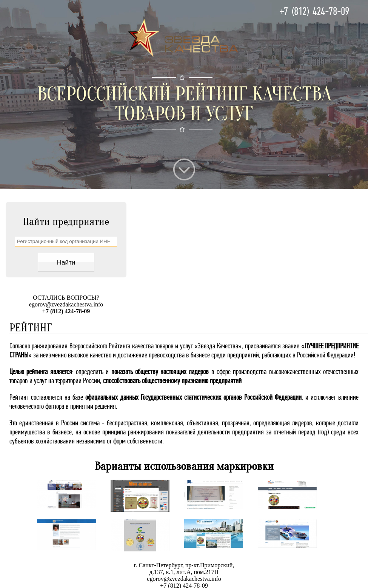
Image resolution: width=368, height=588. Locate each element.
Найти (66, 262)
